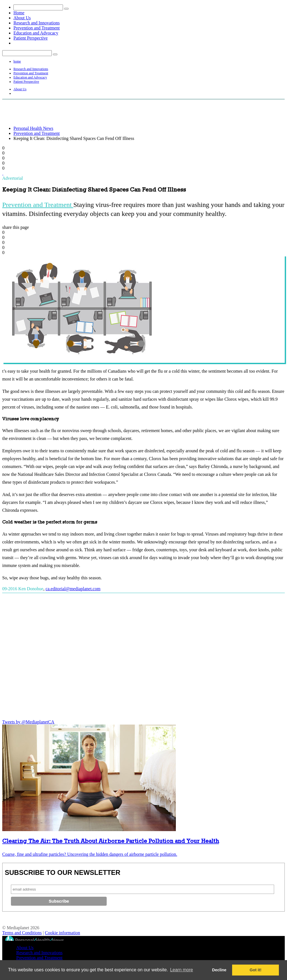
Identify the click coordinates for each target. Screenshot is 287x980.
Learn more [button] (181, 970)
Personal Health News (33, 128)
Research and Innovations (37, 23)
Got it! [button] (256, 970)
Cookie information (62, 933)
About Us (22, 18)
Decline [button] (219, 970)
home (17, 61)
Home (19, 13)
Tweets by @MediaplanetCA (28, 722)
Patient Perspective (31, 38)
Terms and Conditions (22, 933)
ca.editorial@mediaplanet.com (73, 589)
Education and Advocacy (36, 33)
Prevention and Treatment (37, 28)
